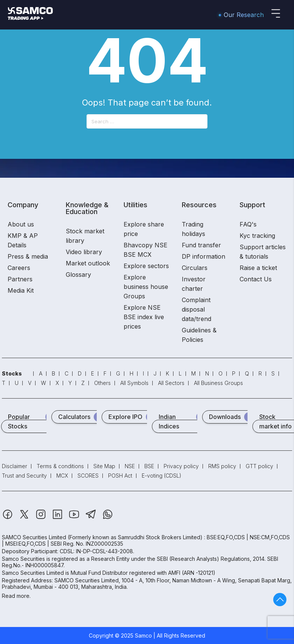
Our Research (244, 15)
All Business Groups (218, 383)
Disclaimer (15, 466)
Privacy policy (181, 466)
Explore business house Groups (146, 287)
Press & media (28, 256)
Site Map (104, 466)
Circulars (195, 268)
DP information (203, 256)
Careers (19, 268)
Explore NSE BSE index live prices (144, 317)
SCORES (88, 476)
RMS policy (222, 466)
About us (21, 224)
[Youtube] (75, 518)
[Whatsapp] (108, 518)
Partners (20, 279)
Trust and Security (24, 476)
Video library (84, 252)
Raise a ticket (258, 268)
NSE (130, 466)
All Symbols (134, 383)
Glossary (78, 275)
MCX (62, 476)
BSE (149, 466)
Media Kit (21, 290)
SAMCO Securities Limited (34, 537)
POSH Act (120, 476)
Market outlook (88, 263)
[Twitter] (25, 518)
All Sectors (171, 383)
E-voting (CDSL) (162, 476)
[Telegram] (92, 518)
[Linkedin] (58, 518)
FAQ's (248, 224)
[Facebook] (8, 518)
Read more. (16, 596)
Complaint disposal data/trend (197, 309)
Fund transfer (201, 245)
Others (102, 383)
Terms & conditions (60, 466)
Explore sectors (146, 266)
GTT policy (259, 466)
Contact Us (256, 279)
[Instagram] (42, 518)
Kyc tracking (257, 236)
